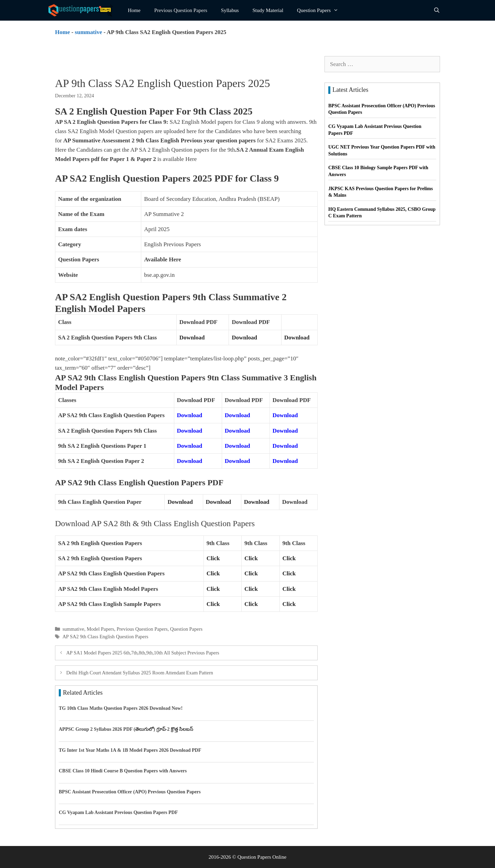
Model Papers (100, 629)
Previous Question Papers (181, 10)
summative (89, 32)
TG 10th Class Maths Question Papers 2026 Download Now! (121, 708)
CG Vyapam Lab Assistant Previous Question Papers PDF (118, 812)
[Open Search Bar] (437, 10)
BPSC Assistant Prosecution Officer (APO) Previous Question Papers (130, 792)
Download (192, 338)
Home (134, 10)
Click (213, 558)
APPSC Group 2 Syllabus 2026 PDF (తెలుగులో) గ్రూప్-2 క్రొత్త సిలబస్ (126, 729)
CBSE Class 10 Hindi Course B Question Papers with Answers (123, 771)
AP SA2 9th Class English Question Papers (106, 637)
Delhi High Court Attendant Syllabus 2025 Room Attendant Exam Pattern (140, 673)
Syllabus (230, 10)
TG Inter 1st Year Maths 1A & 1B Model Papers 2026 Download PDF (130, 750)
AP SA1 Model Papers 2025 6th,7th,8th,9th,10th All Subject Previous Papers (143, 653)
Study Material (268, 10)
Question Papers (321, 10)
